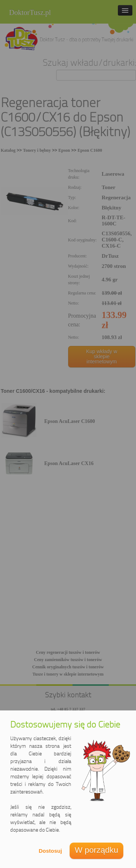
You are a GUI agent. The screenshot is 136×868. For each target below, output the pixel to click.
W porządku (96, 850)
